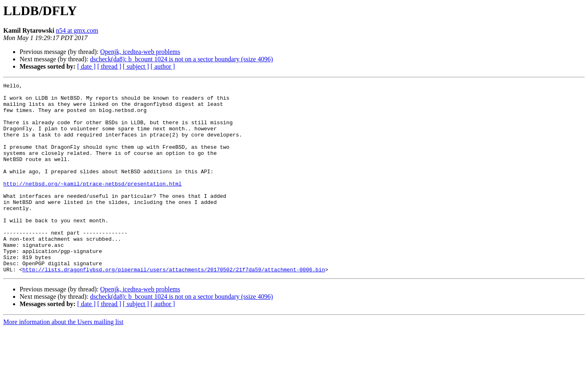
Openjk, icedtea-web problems (140, 52)
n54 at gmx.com (77, 30)
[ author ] (163, 66)
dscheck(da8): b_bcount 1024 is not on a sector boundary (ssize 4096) (181, 59)
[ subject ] (136, 66)
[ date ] (86, 66)
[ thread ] (109, 66)
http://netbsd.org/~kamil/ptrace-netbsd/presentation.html (92, 204)
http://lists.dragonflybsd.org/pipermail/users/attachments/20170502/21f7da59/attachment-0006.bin (174, 307)
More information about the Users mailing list (63, 360)
